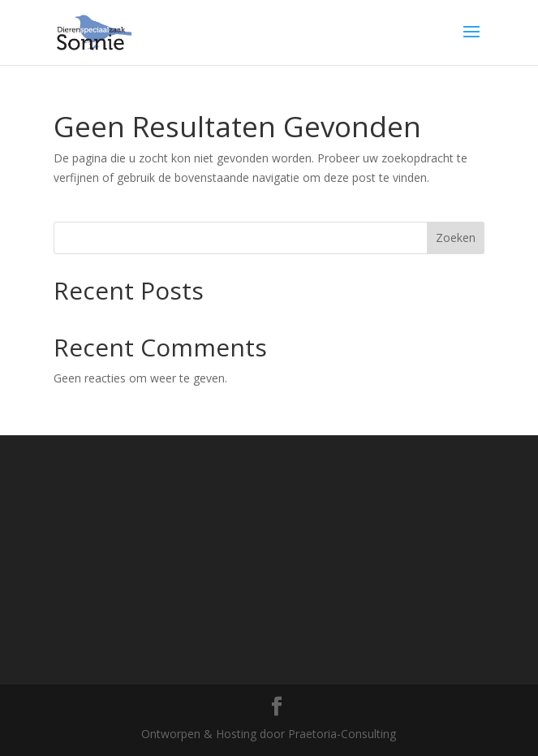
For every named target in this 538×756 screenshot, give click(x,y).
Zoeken (456, 238)
